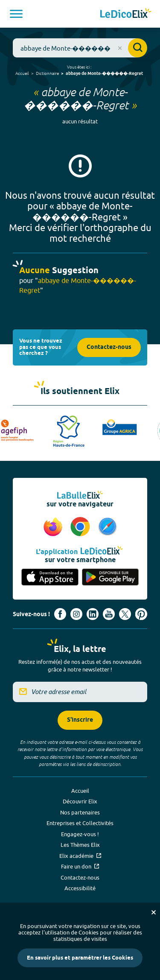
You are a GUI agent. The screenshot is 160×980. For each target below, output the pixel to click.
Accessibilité (80, 888)
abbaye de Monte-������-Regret (104, 74)
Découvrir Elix (80, 801)
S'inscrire (80, 720)
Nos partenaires (80, 812)
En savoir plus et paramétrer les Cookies (80, 958)
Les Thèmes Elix (80, 845)
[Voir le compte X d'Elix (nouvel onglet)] (125, 614)
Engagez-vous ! (80, 834)
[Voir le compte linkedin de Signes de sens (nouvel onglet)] (93, 614)
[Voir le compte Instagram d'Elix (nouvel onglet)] (76, 614)
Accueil (22, 73)
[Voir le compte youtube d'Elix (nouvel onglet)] (109, 614)
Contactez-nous (109, 347)
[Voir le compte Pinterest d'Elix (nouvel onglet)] (141, 614)
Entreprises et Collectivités (80, 823)
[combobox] (80, 48)
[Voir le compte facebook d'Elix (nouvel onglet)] (60, 614)
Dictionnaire (47, 73)
